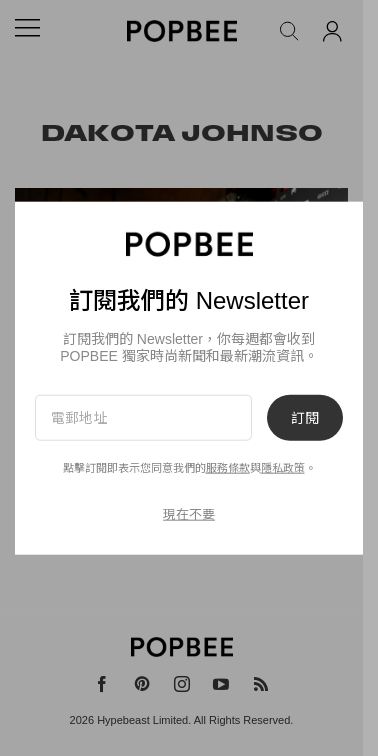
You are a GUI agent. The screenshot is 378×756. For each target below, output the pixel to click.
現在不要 (189, 514)
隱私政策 (283, 468)
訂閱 (305, 417)
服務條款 (228, 468)
